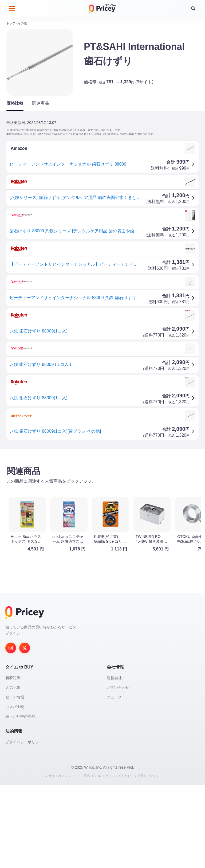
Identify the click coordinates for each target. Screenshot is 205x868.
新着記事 (13, 761)
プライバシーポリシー (24, 825)
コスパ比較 (15, 790)
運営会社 (114, 761)
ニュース (114, 780)
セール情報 (15, 780)
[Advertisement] (102, 495)
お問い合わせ (118, 771)
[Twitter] (25, 731)
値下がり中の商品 (20, 800)
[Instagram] (11, 731)
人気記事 (13, 771)
